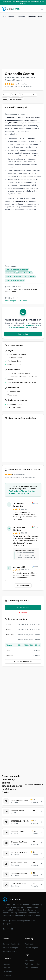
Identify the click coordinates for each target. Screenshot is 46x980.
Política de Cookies (32, 964)
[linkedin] (12, 929)
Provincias (7, 975)
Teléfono (16, 95)
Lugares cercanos (16, 99)
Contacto (6, 968)
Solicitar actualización (11, 944)
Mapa (5, 99)
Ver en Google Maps (23, 661)
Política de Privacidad (33, 968)
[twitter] (4, 929)
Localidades (7, 971)
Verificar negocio (32, 948)
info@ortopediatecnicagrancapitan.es (19, 921)
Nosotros (6, 964)
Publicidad (29, 944)
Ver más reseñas (23, 586)
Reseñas (6, 95)
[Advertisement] (23, 43)
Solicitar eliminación (10, 951)
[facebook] (8, 929)
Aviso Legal (29, 960)
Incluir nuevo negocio (11, 948)
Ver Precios (23, 334)
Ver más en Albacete (34, 784)
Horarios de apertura (29, 95)
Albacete (11, 17)
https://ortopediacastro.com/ (16, 301)
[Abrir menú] (42, 9)
